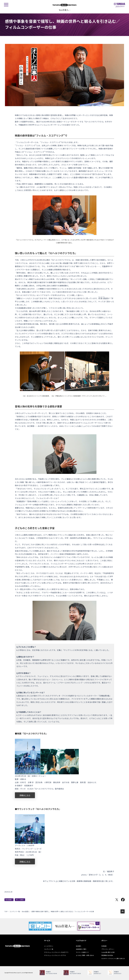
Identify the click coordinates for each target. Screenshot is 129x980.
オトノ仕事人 (20, 900)
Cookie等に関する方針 (108, 952)
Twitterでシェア (117, 900)
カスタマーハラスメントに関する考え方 (113, 959)
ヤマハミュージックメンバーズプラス (55, 955)
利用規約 (104, 946)
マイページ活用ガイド (82, 952)
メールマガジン (49, 946)
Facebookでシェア (123, 900)
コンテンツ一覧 (15, 911)
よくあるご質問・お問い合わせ (85, 955)
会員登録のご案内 (81, 949)
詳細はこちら (25, 795)
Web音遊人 (9, 900)
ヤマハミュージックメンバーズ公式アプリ (56, 952)
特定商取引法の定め (107, 955)
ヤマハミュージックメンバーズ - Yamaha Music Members (64, 5)
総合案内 (78, 946)
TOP (6, 911)
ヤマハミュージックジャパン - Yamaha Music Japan (119, 5)
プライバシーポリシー (108, 949)
